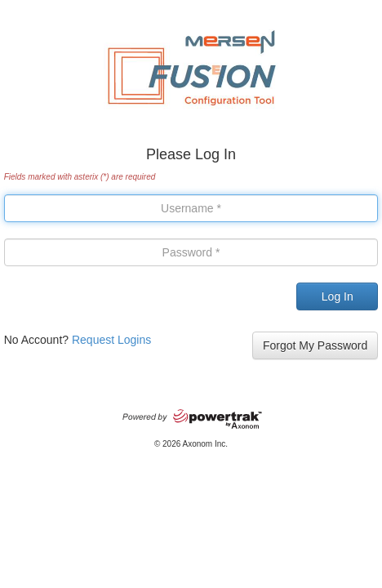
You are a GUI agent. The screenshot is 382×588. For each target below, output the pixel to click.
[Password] (191, 252)
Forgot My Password (315, 345)
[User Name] (191, 208)
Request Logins (111, 340)
